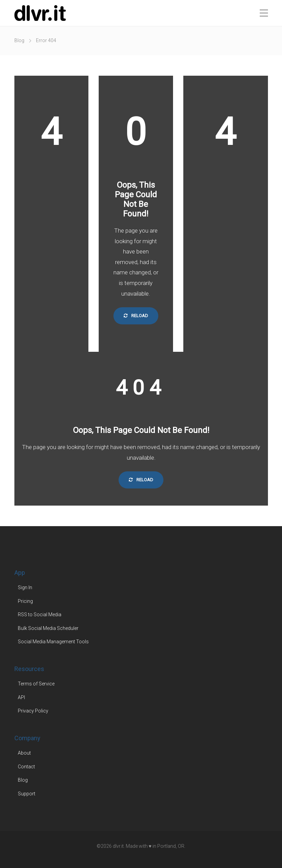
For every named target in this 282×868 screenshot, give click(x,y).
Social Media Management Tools (53, 642)
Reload (136, 316)
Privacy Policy (33, 711)
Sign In (25, 587)
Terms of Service (36, 684)
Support (27, 794)
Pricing (25, 601)
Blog (19, 40)
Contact (26, 767)
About (24, 753)
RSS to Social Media (40, 615)
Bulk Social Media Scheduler (48, 628)
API (21, 697)
